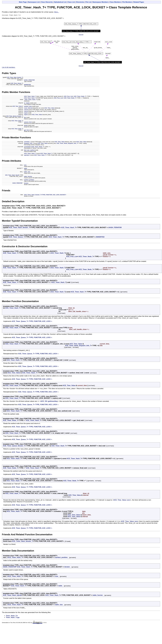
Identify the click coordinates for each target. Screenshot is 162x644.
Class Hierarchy (47, 2)
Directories (80, 2)
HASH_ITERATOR (29, 80)
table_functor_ (28, 177)
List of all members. (9, 68)
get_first (27, 130)
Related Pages (139, 2)
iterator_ (27, 183)
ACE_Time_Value (17, 107)
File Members (127, 2)
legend (81, 35)
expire (26, 113)
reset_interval (28, 108)
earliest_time (28, 107)
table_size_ (27, 172)
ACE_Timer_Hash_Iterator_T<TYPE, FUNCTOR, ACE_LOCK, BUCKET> (45, 195)
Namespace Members (100, 2)
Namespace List (34, 2)
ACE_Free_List (68, 97)
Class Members (115, 2)
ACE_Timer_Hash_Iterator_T (15, 78)
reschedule (27, 147)
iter (25, 118)
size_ (26, 165)
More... (57, 12)
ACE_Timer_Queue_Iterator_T (14, 116)
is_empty (27, 103)
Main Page (23, 2)
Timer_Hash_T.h (12, 616)
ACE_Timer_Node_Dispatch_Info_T (67, 144)
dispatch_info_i (29, 144)
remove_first (28, 122)
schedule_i (27, 142)
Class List (71, 2)
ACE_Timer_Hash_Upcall (12, 175)
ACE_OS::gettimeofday (49, 402)
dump (26, 126)
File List (88, 2)
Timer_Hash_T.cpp (13, 618)
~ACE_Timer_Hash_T (30, 100)
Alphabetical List (60, 2)
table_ (26, 169)
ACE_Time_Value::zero (122, 500)
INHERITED (27, 85)
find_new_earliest (29, 150)
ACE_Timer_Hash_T (30, 97)
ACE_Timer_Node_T (80, 97)
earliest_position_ (29, 180)
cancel (26, 110)
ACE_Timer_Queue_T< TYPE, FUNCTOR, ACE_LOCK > (32, 322)
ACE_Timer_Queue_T (17, 84)
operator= (27, 155)
